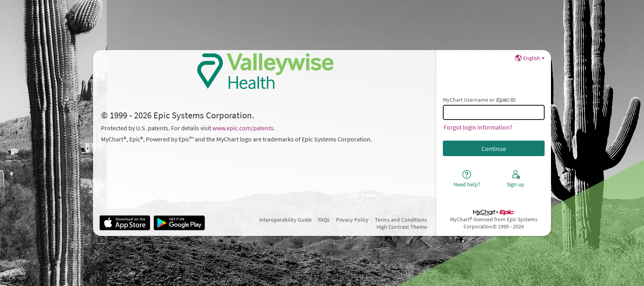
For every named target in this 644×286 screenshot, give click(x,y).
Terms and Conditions (401, 220)
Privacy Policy (352, 220)
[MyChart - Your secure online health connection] (265, 71)
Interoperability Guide (285, 220)
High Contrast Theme (402, 227)
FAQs (324, 220)
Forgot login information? (478, 127)
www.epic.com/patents (243, 128)
